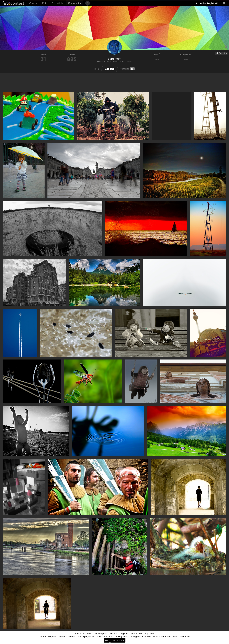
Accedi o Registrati (207, 3)
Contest (34, 3)
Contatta (221, 53)
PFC (157, 55)
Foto (45, 3)
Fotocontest (13, 3)
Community (74, 3)
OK (107, 640)
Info (97, 69)
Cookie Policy (118, 640)
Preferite (127, 69)
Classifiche (58, 3)
